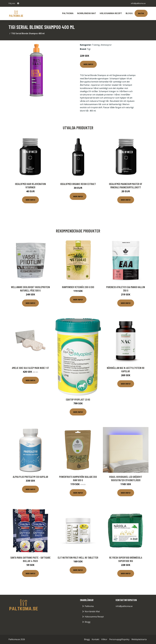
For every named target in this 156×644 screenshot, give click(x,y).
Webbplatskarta (139, 639)
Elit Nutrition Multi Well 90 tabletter (78, 558)
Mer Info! (88, 64)
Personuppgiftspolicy (119, 639)
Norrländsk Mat (87, 13)
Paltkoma (68, 13)
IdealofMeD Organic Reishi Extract (78, 184)
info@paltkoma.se (138, 3)
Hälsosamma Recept (111, 13)
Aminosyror (106, 45)
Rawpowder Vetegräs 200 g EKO (78, 287)
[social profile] (18, 3)
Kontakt (95, 639)
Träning (96, 45)
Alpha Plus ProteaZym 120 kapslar (30, 477)
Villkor (104, 639)
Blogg (129, 13)
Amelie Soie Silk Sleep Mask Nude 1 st (30, 368)
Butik (141, 13)
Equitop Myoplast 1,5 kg (78, 399)
